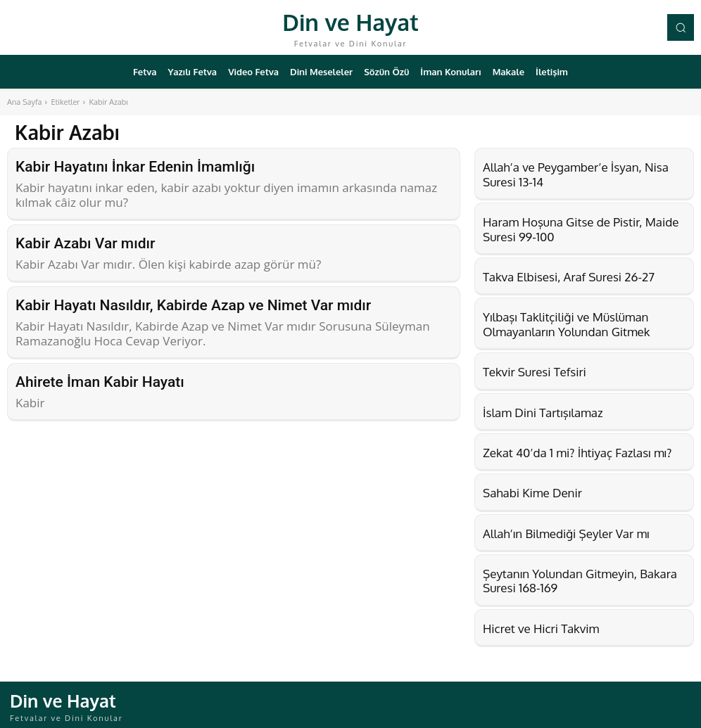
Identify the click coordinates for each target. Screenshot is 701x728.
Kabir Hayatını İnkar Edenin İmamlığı (135, 166)
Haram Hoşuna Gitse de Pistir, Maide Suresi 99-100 (581, 229)
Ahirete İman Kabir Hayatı (100, 375)
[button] (681, 27)
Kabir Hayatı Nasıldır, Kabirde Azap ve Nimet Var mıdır (193, 300)
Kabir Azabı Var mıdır (85, 241)
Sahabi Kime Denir (532, 493)
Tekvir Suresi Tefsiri (535, 372)
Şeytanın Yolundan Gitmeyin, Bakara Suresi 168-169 (580, 581)
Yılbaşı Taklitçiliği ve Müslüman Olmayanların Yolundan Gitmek (566, 324)
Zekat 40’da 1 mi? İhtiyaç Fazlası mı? (577, 453)
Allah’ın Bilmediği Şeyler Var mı (566, 534)
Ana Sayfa (24, 102)
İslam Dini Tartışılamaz (543, 413)
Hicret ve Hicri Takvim (541, 628)
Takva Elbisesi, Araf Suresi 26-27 (569, 277)
